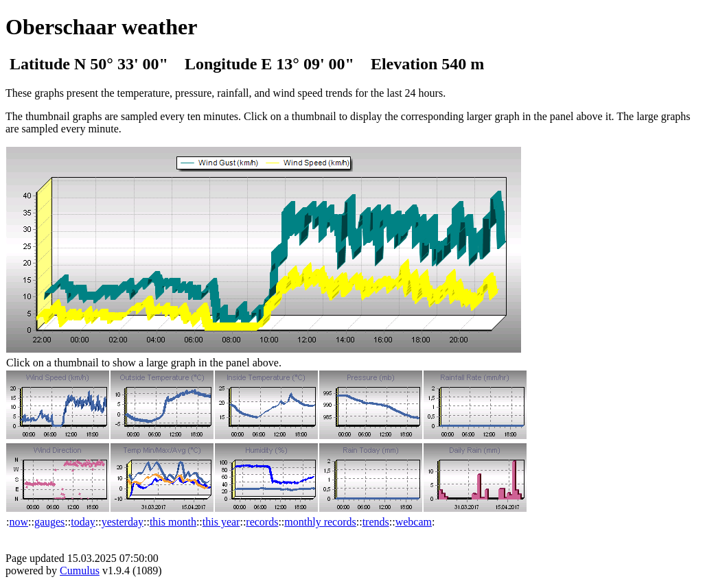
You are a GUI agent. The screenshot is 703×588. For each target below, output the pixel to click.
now (19, 522)
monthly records (320, 522)
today (83, 522)
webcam (414, 522)
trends (376, 522)
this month (173, 522)
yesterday (123, 522)
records (262, 522)
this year (221, 522)
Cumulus (80, 571)
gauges (49, 522)
